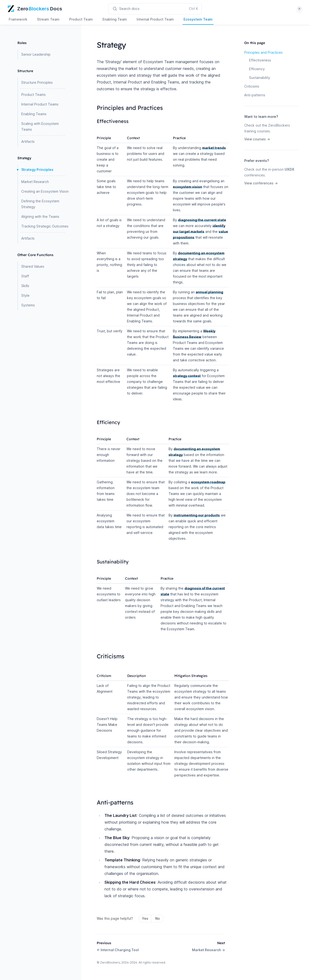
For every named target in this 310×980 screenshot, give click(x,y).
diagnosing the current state (202, 220)
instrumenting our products (197, 515)
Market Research (35, 182)
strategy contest (187, 376)
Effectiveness (260, 60)
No (158, 918)
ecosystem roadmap (208, 482)
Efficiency (257, 69)
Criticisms (252, 86)
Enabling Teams (34, 114)
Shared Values (33, 266)
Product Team (81, 19)
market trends (214, 148)
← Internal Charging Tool (118, 950)
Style (25, 295)
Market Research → (208, 950)
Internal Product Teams (40, 104)
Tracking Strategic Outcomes (45, 226)
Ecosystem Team (198, 19)
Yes (145, 918)
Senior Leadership (36, 54)
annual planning (209, 292)
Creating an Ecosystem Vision (45, 191)
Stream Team (48, 19)
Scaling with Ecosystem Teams (40, 126)
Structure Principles (37, 82)
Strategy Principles (37, 170)
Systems (28, 305)
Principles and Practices (263, 52)
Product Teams (33, 95)
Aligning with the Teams (40, 217)
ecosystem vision (188, 187)
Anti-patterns (255, 95)
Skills (25, 286)
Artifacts (28, 141)
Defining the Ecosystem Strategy (40, 204)
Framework (18, 19)
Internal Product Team (155, 19)
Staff (25, 276)
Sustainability (260, 78)
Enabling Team (115, 19)
